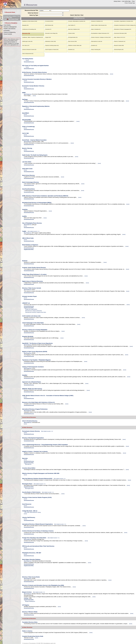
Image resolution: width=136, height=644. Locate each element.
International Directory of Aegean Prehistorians (35, 409)
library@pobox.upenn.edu (50, 643)
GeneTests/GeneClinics (28, 189)
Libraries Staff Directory (29, 517)
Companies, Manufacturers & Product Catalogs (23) (125, 25)
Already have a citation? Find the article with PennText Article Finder (12, 18)
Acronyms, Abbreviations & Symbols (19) (77, 21)
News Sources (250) (72, 41)
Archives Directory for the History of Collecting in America (38, 531)
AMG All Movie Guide (28, 238)
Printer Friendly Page (130, 3)
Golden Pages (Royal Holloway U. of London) (34, 274)
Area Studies (7, 25)
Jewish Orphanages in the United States (33, 323)
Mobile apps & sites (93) (27, 41)
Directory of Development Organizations (33, 438)
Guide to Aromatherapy (28, 127)
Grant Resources (27, 504)
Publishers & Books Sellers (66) (75, 45)
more (27, 60)
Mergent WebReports (30, 601)
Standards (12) (71, 49)
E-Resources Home (10, 12)
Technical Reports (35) (119, 49)
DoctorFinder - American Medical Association (34, 140)
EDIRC (24, 93)
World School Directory (28, 175)
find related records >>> (33, 231)
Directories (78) (26, 33)
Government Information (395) (120, 33)
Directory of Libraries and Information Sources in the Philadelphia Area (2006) (43, 585)
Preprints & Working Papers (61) (52, 45)
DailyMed (25, 375)
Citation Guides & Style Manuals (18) (99, 25)
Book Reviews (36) (49, 25)
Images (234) (48, 37)
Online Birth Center (27, 169)
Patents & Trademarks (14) (120, 41)
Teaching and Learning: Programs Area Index (36, 312)
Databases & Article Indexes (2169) (30, 21)
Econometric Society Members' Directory (33, 86)
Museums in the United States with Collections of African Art (38, 402)
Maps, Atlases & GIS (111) (119, 37)
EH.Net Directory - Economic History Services (34, 72)
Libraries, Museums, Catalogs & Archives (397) (101, 37)
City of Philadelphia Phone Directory (32, 223)
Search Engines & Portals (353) (52, 49)
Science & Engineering (10, 32)
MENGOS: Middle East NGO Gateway (32, 389)
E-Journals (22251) (49, 21)
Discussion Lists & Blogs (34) (51, 33)
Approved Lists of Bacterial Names (32, 382)
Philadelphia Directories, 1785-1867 (32, 553)
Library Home (117, 1)
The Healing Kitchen (28, 59)
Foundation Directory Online (30, 622)
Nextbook (25, 261)
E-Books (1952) (71, 33)
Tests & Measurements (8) (28, 54)
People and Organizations (31, 309)
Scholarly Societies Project (29, 296)
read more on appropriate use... (11, 45)
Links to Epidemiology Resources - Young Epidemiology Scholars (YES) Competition (45, 445)
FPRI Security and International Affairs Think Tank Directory (38, 546)
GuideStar (25, 209)
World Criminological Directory (30, 182)
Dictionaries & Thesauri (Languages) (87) (123, 29)
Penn (133, 1)
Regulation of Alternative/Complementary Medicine (36, 106)
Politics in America (27, 631)
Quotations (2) (94, 45)
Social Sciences (8, 34)
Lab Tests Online (27, 162)
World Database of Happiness (30, 245)
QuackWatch (26, 113)
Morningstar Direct (27, 484)
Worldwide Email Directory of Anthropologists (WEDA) (37, 203)
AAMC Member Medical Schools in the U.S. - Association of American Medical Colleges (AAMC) (48, 396)
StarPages (25, 99)
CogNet (24, 231)
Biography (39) (25, 25)
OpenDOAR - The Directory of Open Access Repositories (37, 343)
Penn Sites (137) (26, 45)
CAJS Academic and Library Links (31, 316)
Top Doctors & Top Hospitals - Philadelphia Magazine (36, 360)
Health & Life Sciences (10, 29)
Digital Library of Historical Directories (33, 281)
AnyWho (25, 216)
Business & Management (10, 27)
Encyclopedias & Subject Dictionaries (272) (100, 33)
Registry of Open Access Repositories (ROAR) (35, 352)
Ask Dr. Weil (25, 133)
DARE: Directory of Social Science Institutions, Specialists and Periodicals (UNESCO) (45, 196)
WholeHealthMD (26, 120)
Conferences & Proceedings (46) (29, 29)
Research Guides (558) (119, 45)
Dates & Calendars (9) (96, 29)
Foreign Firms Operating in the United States (34, 538)
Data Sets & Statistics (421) (74, 29)
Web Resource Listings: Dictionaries (33, 311)
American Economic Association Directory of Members (37, 79)
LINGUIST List (26, 303)
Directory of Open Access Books (31, 577)
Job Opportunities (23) (73, 37)
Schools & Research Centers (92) (29, 49)
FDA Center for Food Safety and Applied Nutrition (35, 66)
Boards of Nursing (27, 148)
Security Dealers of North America (31, 492)
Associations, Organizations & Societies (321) (123, 21)
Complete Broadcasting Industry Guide (33, 636)
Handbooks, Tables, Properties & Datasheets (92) (33, 37)
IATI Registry (26, 605)
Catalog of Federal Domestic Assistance (33, 367)
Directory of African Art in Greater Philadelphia (35, 330)
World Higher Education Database (31, 560)
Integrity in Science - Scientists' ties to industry (35, 452)
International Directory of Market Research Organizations (38, 524)
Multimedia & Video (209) (51, 41)
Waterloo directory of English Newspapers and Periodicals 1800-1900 (41, 473)
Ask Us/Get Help (126, 1)
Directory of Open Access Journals (32, 288)
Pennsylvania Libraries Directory (31, 431)
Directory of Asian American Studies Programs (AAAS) (37, 497)
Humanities (7, 31)
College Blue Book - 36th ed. (30, 511)
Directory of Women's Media (30, 612)
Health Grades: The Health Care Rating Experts (35, 155)
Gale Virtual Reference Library (34, 512)
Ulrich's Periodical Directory (30, 421)
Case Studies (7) (72, 25)
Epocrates (25, 458)
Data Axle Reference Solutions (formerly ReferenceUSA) (37, 479)
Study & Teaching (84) (96, 49)
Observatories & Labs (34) (97, 41)
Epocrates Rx (28, 464)
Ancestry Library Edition (29, 468)
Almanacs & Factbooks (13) (97, 21)
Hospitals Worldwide (28, 336)
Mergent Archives (27, 592)
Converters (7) (48, 29)
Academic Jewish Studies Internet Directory (34, 268)
